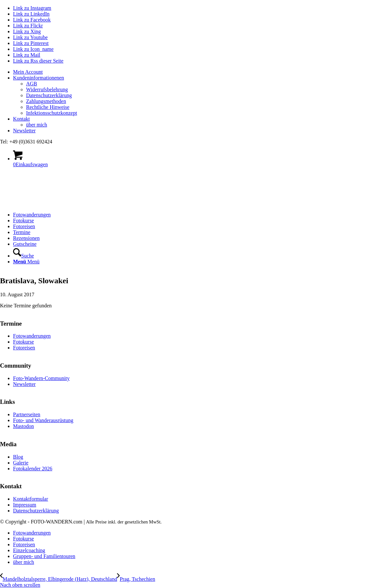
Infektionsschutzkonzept (51, 113)
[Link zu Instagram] (32, 8)
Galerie (21, 463)
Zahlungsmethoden (46, 101)
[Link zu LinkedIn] (31, 14)
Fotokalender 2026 (33, 469)
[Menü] (26, 262)
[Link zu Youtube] (30, 37)
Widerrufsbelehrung (47, 89)
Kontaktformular (31, 499)
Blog (18, 457)
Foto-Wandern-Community (41, 378)
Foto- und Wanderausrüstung (43, 420)
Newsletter (24, 131)
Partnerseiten (27, 414)
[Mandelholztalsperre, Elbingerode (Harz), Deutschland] (58, 579)
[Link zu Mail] (27, 55)
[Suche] (23, 256)
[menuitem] (202, 72)
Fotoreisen (24, 348)
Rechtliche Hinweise (48, 107)
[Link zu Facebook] (32, 20)
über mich (36, 125)
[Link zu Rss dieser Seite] (38, 61)
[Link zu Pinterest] (31, 43)
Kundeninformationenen (38, 78)
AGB (32, 84)
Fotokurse (23, 342)
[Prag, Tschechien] (136, 579)
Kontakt (22, 119)
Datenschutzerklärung (49, 95)
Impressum (25, 505)
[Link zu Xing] (27, 31)
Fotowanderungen (32, 336)
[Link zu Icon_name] (33, 49)
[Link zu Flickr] (28, 26)
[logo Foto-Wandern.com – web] (49, 204)
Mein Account (28, 72)
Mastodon (23, 426)
